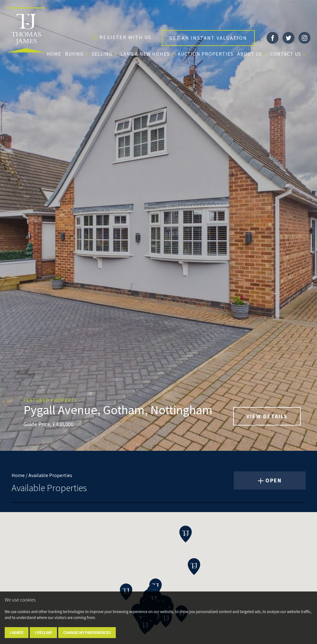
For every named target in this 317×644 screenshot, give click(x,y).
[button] (186, 534)
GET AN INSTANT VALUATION (208, 38)
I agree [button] (17, 633)
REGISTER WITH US (122, 37)
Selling (104, 54)
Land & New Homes (147, 54)
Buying (77, 54)
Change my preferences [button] (87, 633)
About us (252, 54)
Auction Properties (206, 54)
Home (54, 54)
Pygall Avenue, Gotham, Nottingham (118, 410)
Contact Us (288, 54)
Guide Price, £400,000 (49, 424)
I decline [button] (43, 633)
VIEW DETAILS (267, 416)
